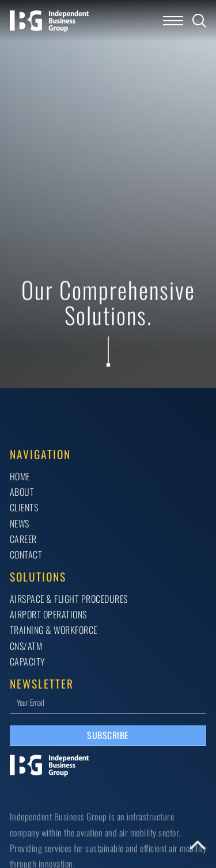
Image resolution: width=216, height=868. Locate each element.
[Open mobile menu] (173, 21)
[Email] (108, 702)
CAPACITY (28, 661)
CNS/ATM (26, 646)
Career (23, 539)
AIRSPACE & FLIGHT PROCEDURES (69, 599)
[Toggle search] (199, 21)
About (22, 492)
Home (20, 476)
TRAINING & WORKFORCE (54, 630)
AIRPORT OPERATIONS (48, 614)
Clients (24, 507)
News (20, 523)
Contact (26, 555)
